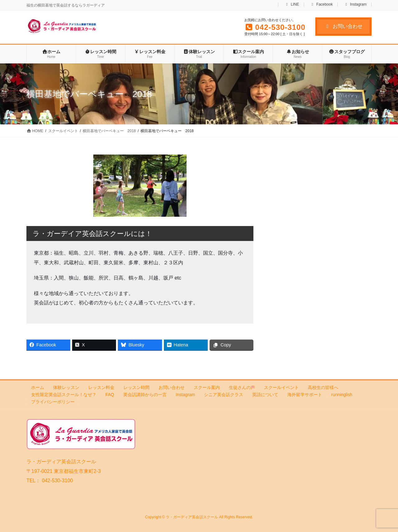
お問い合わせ (343, 26)
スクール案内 (207, 387)
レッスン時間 (137, 387)
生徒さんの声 (242, 387)
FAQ (110, 395)
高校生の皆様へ (323, 387)
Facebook (322, 5)
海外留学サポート (305, 395)
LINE (292, 5)
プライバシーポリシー (53, 402)
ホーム (38, 387)
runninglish (342, 395)
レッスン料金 (101, 387)
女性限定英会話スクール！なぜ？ (64, 395)
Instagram (355, 5)
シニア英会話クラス (224, 395)
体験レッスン (66, 387)
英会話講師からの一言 (145, 395)
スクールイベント (281, 387)
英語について (265, 395)
